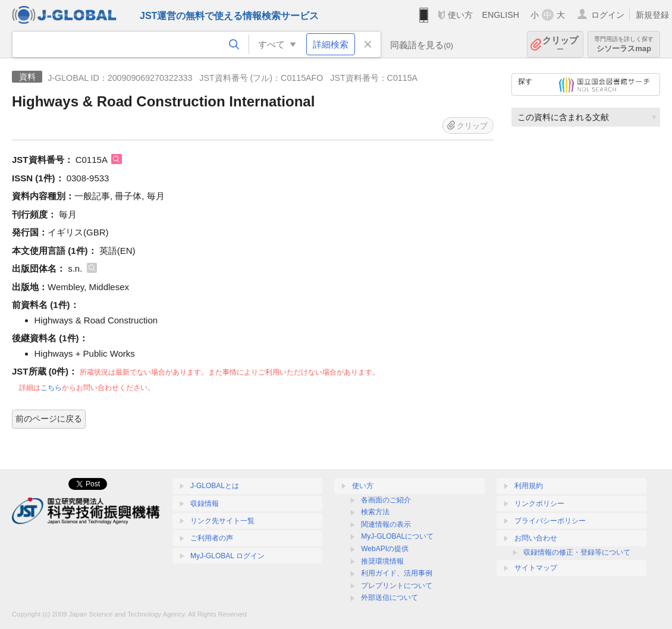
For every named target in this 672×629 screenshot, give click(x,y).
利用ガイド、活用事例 (397, 573)
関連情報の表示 (386, 524)
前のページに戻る (49, 419)
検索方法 (375, 512)
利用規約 (529, 486)
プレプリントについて (397, 586)
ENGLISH (500, 15)
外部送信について (390, 597)
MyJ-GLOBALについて (397, 536)
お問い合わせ (536, 538)
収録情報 (205, 504)
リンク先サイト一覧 (222, 521)
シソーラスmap (624, 44)
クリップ (560, 44)
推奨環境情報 (382, 561)
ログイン (608, 15)
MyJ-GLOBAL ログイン (227, 556)
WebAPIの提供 (385, 549)
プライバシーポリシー (550, 521)
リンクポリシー (539, 504)
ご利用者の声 (212, 538)
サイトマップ (536, 568)
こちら (51, 388)
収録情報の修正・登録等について (577, 552)
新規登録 (652, 15)
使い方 (460, 15)
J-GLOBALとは (215, 486)
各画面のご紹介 (386, 500)
